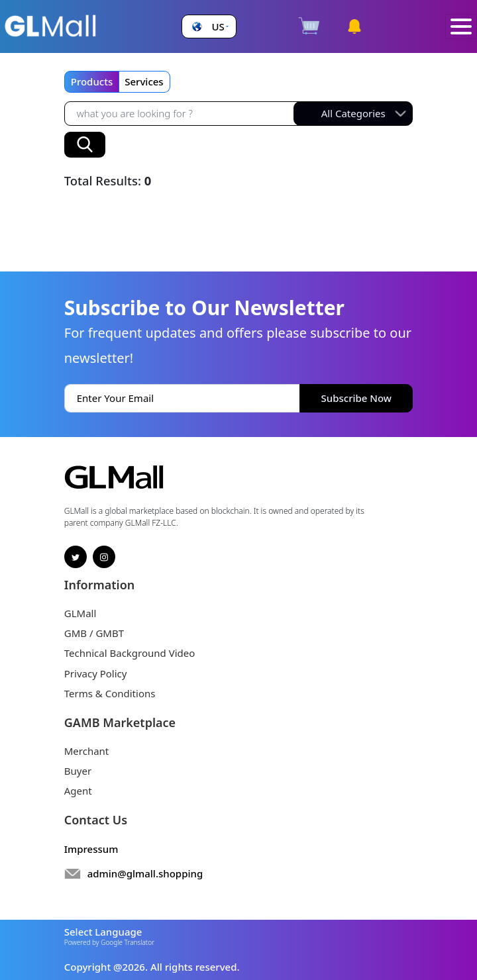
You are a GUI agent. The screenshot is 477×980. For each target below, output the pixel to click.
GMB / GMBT (94, 633)
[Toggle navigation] (461, 27)
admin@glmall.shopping (145, 873)
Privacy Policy (96, 673)
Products (92, 81)
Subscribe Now (356, 398)
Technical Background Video (130, 653)
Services (144, 81)
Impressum (91, 849)
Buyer (78, 771)
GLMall (80, 613)
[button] (209, 27)
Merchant (87, 751)
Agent (78, 791)
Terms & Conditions (110, 693)
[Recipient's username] (182, 114)
